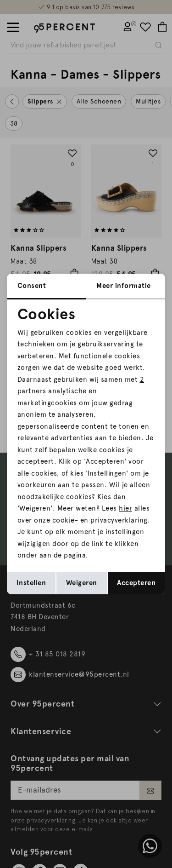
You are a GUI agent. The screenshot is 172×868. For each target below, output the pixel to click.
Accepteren (136, 583)
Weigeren (82, 583)
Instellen (31, 583)
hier (125, 508)
